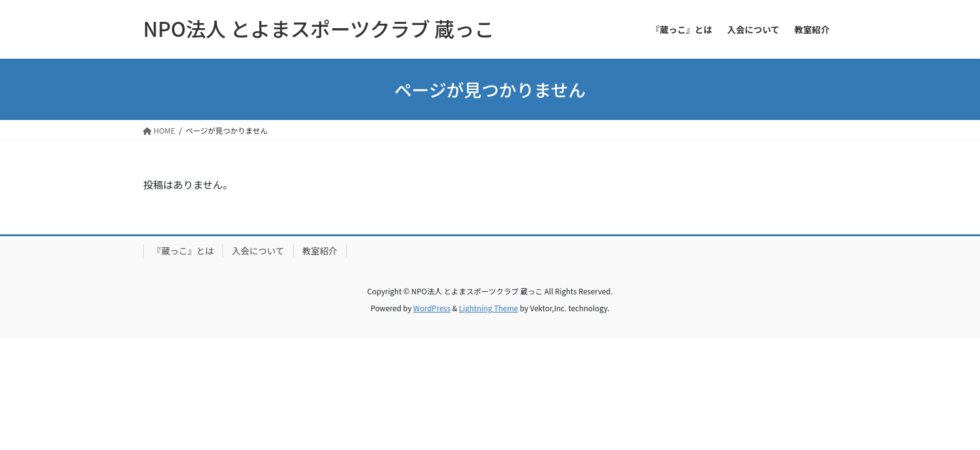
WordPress (432, 308)
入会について (258, 251)
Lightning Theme (488, 308)
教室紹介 (320, 251)
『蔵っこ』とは (183, 251)
